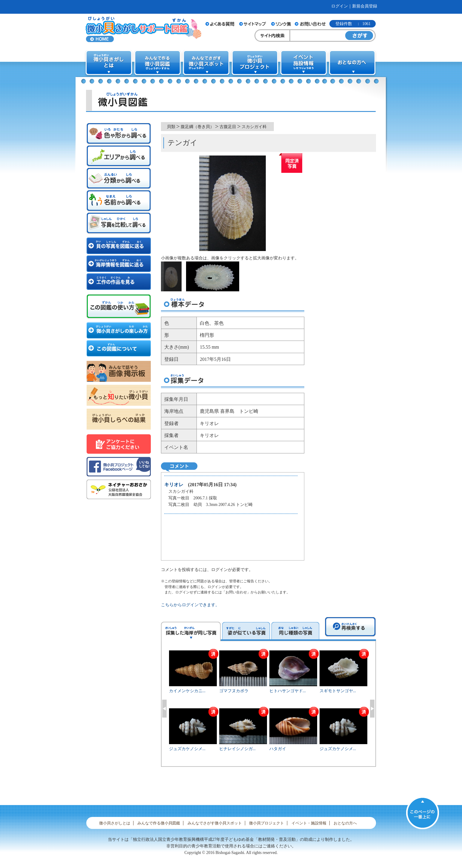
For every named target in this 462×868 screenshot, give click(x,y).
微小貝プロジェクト (267, 823)
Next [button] (372, 709)
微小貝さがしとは (115, 823)
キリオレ (174, 485)
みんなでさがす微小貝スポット (215, 823)
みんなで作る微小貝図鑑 (159, 823)
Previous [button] (164, 709)
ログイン (340, 6)
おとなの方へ (345, 823)
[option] (268, 708)
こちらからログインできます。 (190, 605)
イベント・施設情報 (309, 823)
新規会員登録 (365, 6)
